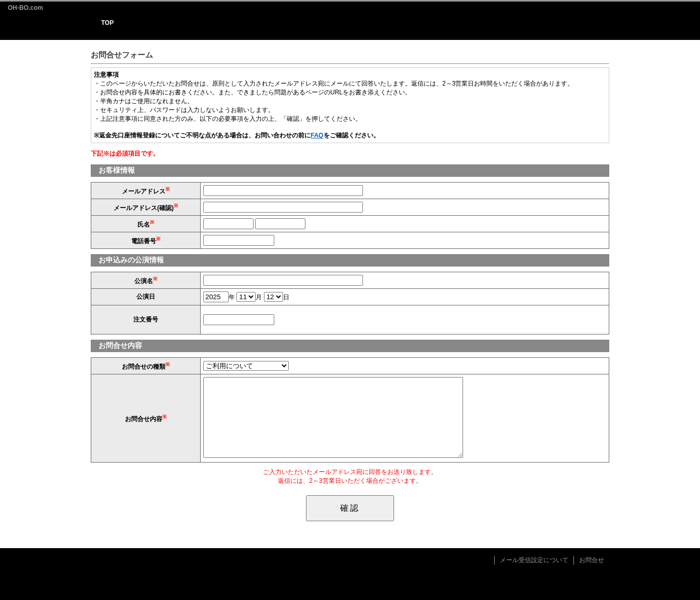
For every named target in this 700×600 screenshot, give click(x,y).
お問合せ (592, 560)
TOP (107, 23)
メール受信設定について (534, 560)
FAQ (317, 135)
